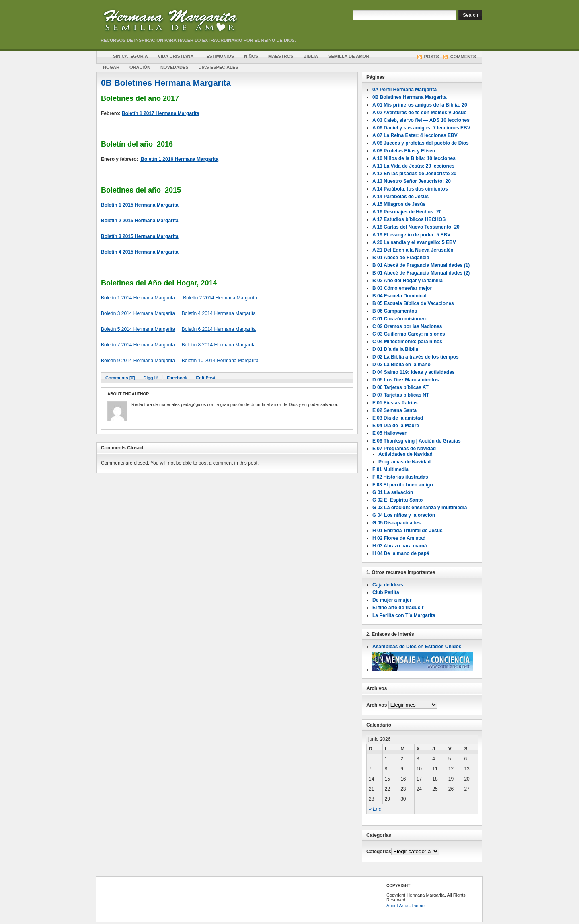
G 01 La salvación (393, 492)
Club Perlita (386, 592)
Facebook (177, 378)
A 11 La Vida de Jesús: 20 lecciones (413, 166)
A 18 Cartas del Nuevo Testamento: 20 (416, 227)
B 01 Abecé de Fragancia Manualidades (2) (421, 273)
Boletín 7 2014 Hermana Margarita (138, 345)
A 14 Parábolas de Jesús (400, 197)
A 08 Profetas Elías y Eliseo (404, 151)
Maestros (281, 56)
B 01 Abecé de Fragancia (401, 258)
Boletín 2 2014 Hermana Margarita (220, 298)
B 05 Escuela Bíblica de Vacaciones (413, 303)
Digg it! (151, 378)
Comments (463, 57)
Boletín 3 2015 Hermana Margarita (140, 236)
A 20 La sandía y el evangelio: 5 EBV (414, 242)
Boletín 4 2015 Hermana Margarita (140, 252)
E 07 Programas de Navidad (404, 449)
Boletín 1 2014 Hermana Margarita (138, 298)
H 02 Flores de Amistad (399, 538)
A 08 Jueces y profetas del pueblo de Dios (421, 143)
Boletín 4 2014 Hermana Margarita (219, 313)
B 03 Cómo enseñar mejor (402, 288)
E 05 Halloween (390, 433)
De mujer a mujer (392, 600)
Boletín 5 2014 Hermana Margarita (138, 329)
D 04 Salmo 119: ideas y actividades (414, 372)
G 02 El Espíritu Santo (397, 500)
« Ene (375, 809)
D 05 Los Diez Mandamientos (406, 380)
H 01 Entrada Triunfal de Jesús (408, 531)
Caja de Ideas (388, 585)
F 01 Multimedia (390, 469)
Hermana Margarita (191, 22)
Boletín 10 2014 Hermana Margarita (220, 361)
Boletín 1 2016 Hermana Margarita (179, 159)
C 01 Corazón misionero (400, 319)
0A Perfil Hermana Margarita (404, 90)
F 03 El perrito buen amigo (403, 485)
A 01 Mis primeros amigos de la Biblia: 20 (420, 105)
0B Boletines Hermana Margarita (166, 83)
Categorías (379, 852)
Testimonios (219, 56)
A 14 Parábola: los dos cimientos (410, 189)
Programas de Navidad (404, 462)
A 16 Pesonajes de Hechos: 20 (407, 212)
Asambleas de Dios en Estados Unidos (417, 647)
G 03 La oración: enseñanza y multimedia (420, 508)
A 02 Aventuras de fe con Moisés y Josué (419, 113)
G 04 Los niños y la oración (404, 515)
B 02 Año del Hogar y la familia (408, 281)
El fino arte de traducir (398, 608)
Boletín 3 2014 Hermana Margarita (138, 313)
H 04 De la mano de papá (401, 553)
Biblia (311, 56)
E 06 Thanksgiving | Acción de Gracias (417, 441)
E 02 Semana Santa (394, 410)
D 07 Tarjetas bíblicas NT (401, 395)
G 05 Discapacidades (396, 523)
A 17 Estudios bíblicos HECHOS (409, 219)
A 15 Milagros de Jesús (399, 204)
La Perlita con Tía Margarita (404, 615)
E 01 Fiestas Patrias (395, 403)
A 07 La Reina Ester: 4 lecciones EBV (415, 135)
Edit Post (206, 378)
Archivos (377, 705)
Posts (432, 57)
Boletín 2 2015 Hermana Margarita (140, 221)
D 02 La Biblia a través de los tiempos (416, 357)
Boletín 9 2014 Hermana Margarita (138, 361)
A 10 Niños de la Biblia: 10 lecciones (414, 158)
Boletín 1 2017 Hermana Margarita (161, 113)
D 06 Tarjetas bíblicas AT (400, 387)
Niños (251, 56)
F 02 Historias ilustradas (400, 477)
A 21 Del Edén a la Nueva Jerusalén (413, 250)
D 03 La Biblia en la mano (401, 365)
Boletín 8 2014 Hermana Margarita (219, 345)
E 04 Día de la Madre (396, 426)
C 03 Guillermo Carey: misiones (409, 334)
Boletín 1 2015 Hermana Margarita (140, 205)
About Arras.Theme (406, 906)
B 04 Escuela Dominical (399, 296)
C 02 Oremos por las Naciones (407, 326)
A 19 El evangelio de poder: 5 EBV (411, 235)
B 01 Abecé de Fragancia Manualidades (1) (421, 265)
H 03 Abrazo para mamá (400, 546)
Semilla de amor (349, 56)
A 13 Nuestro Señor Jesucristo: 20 (412, 181)
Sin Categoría (130, 56)
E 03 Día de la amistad (398, 418)
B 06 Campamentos (395, 311)
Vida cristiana (176, 56)
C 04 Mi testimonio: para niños (407, 342)
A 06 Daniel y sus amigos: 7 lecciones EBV (421, 128)
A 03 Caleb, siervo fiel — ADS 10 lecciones (421, 120)
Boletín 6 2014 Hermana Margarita (219, 329)
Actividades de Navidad (406, 454)
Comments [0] (120, 378)
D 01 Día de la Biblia (395, 349)
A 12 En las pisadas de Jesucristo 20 (414, 174)
